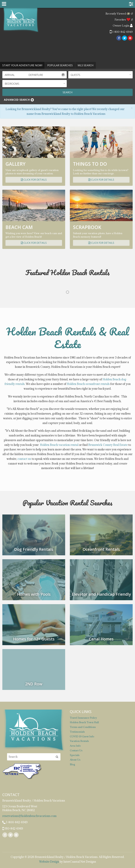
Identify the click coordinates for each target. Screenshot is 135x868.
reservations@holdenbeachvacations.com (29, 816)
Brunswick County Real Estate (108, 445)
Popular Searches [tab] (60, 65)
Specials (75, 755)
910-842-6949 (13, 829)
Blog (72, 764)
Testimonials (77, 732)
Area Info (75, 746)
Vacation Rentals (79, 741)
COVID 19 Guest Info (82, 736)
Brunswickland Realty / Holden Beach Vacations (21, 20)
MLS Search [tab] (86, 65)
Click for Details (34, 180)
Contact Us (76, 750)
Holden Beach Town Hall (84, 722)
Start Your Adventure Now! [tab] (22, 65)
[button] (100, 75)
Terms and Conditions (83, 727)
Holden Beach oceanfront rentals (88, 384)
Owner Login (123, 26)
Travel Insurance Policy (83, 718)
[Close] (132, 108)
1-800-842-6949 (121, 32)
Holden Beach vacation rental (59, 445)
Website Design (49, 862)
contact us (24, 459)
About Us (75, 760)
